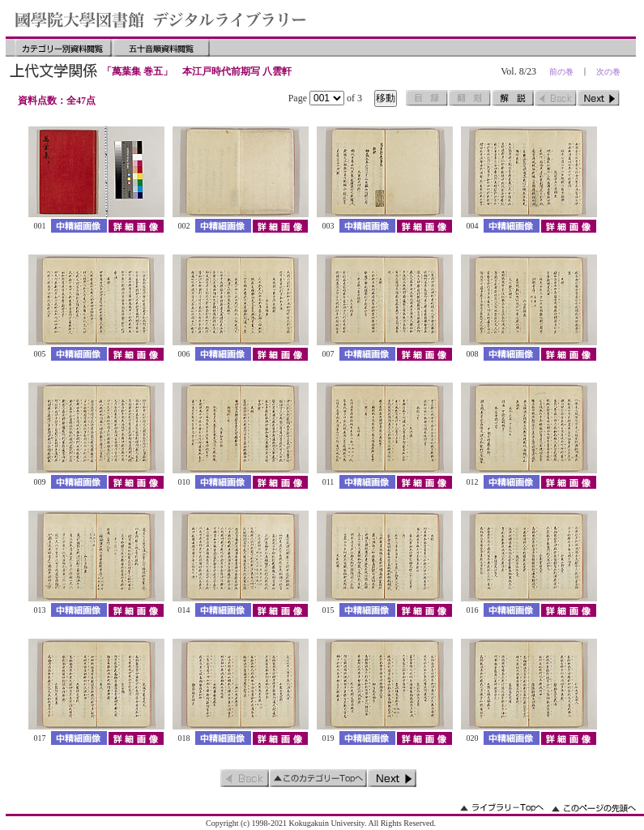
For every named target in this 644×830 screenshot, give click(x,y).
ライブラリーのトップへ (502, 808)
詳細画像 (136, 226)
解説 (513, 98)
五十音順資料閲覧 (161, 48)
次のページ (599, 98)
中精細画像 (79, 226)
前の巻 (561, 72)
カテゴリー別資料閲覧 (63, 48)
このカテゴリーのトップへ (318, 778)
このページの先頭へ (594, 808)
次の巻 (608, 72)
